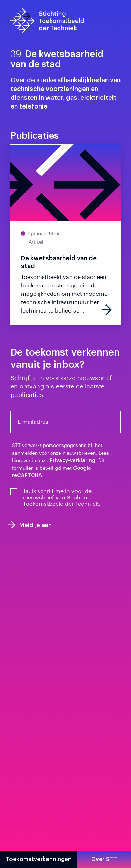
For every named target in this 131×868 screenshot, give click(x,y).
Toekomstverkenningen (39, 859)
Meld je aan (30, 525)
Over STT (104, 859)
